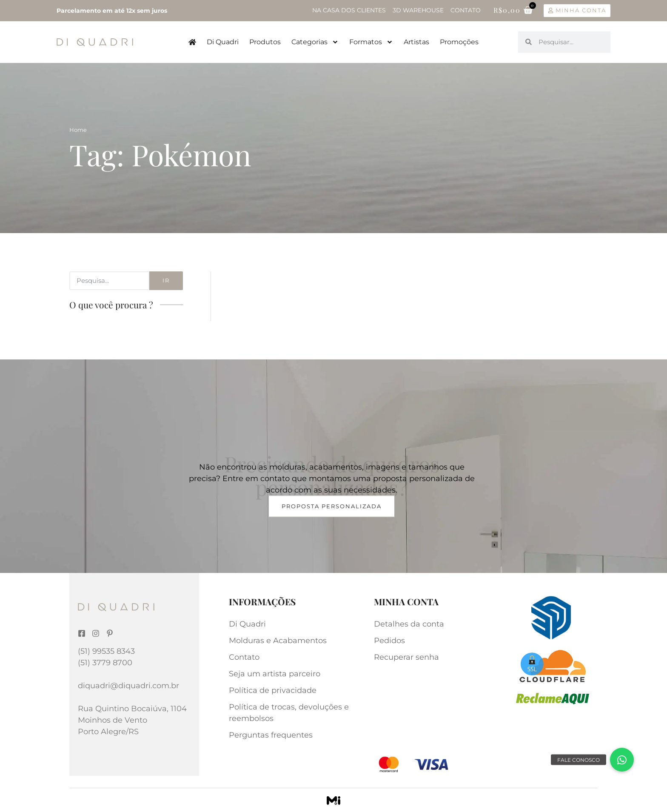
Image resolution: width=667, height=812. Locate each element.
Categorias (315, 42)
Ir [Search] (166, 280)
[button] (622, 760)
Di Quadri (223, 42)
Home (78, 130)
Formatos (371, 42)
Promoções (459, 42)
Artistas (416, 42)
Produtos (265, 42)
